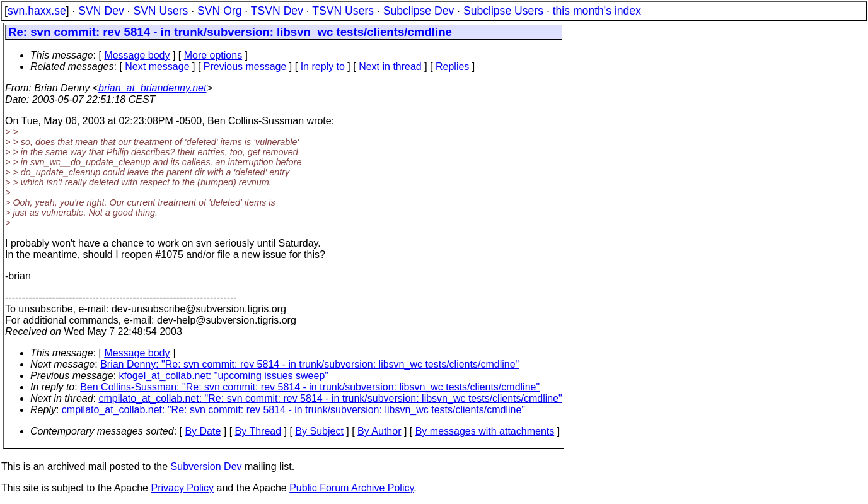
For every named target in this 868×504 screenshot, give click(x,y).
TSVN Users (343, 11)
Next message (157, 67)
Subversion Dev (206, 466)
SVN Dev (101, 11)
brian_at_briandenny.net (152, 88)
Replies (452, 67)
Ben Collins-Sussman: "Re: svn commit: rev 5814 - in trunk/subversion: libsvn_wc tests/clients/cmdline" (310, 387)
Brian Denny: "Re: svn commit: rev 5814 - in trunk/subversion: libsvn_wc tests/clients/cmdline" (310, 364)
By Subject (319, 431)
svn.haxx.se (37, 11)
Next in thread (390, 67)
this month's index (597, 11)
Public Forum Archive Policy (351, 488)
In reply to (323, 67)
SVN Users (160, 11)
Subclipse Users (503, 11)
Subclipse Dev (419, 11)
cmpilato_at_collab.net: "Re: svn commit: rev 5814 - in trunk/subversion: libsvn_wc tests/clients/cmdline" (331, 398)
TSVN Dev (277, 11)
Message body (137, 55)
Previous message (245, 67)
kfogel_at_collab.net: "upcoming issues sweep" (224, 376)
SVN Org (219, 11)
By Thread (258, 431)
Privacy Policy (182, 488)
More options (213, 55)
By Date (203, 431)
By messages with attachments (485, 431)
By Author (379, 431)
